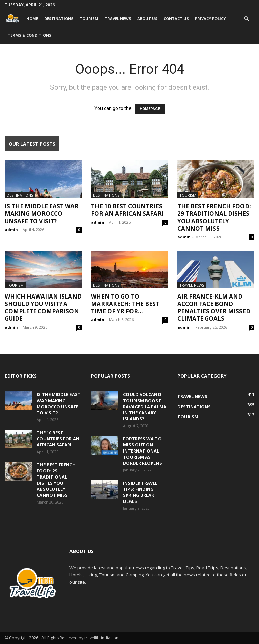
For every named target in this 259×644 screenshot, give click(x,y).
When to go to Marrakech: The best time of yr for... (125, 304)
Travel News (118, 18)
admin (11, 229)
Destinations (59, 18)
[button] (246, 19)
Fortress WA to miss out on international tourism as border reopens (142, 451)
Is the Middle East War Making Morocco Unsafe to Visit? (42, 214)
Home (32, 18)
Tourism (89, 18)
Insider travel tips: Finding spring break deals (140, 492)
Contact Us (176, 18)
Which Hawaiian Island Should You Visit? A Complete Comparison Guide (43, 307)
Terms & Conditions (30, 35)
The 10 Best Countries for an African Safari (127, 210)
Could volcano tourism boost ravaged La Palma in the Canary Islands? (145, 407)
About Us (147, 18)
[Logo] (14, 18)
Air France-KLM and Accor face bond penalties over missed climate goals (214, 307)
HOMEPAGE (150, 109)
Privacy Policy (210, 18)
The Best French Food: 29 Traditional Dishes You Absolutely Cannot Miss (214, 217)
